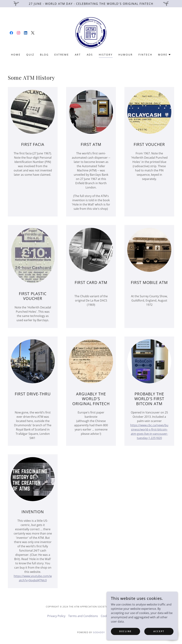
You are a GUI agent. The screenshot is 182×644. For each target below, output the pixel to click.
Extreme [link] (62, 55)
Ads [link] (90, 55)
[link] (11, 33)
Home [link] (16, 55)
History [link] (106, 55)
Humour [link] (126, 55)
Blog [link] (44, 55)
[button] (164, 55)
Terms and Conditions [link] (83, 616)
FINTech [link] (145, 55)
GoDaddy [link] (99, 632)
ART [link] (78, 55)
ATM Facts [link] (128, 616)
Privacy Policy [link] (56, 616)
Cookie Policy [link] (110, 616)
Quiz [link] (30, 55)
